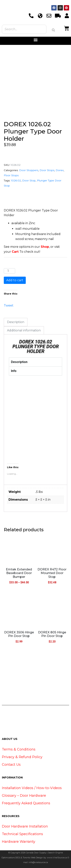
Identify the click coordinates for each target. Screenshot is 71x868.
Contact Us (11, 765)
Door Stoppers (29, 170)
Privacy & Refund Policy (22, 757)
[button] (35, 40)
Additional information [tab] (24, 330)
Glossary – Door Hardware (24, 796)
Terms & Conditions (19, 749)
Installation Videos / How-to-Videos (32, 788)
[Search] (53, 30)
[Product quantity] (9, 271)
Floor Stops (11, 175)
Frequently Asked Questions (26, 803)
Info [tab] (14, 371)
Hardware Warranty (19, 842)
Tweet (9, 305)
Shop (45, 247)
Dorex (60, 170)
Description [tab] (16, 322)
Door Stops (47, 170)
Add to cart (15, 280)
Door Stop (29, 180)
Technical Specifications (22, 834)
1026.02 (16, 180)
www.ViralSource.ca (57, 858)
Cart (15, 252)
